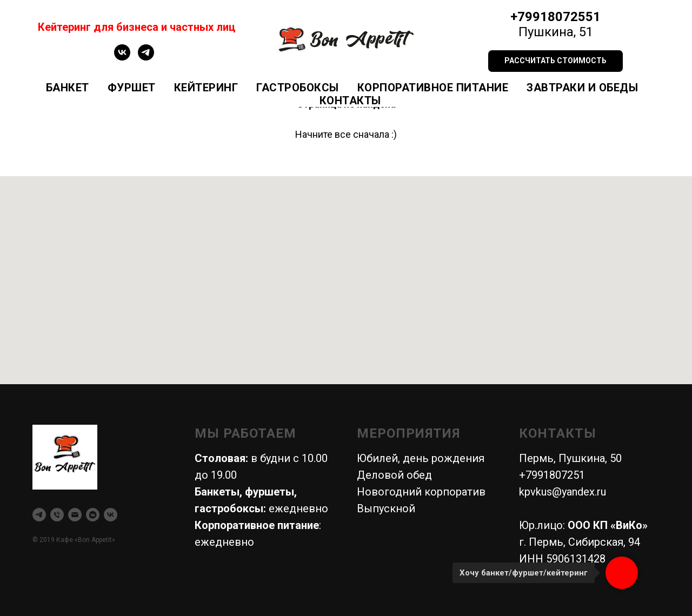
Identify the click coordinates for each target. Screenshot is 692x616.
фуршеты (270, 492)
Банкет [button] (68, 88)
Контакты (350, 101)
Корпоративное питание (433, 88)
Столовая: (221, 458)
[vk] (122, 58)
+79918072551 (555, 17)
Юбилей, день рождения (421, 458)
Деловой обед (394, 475)
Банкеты (217, 492)
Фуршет (132, 88)
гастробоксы (229, 508)
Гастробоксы (298, 88)
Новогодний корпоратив (421, 492)
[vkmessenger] (93, 515)
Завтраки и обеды (582, 88)
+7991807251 (552, 475)
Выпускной (386, 508)
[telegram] (146, 58)
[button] (555, 61)
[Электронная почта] (75, 515)
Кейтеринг (206, 88)
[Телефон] (57, 515)
